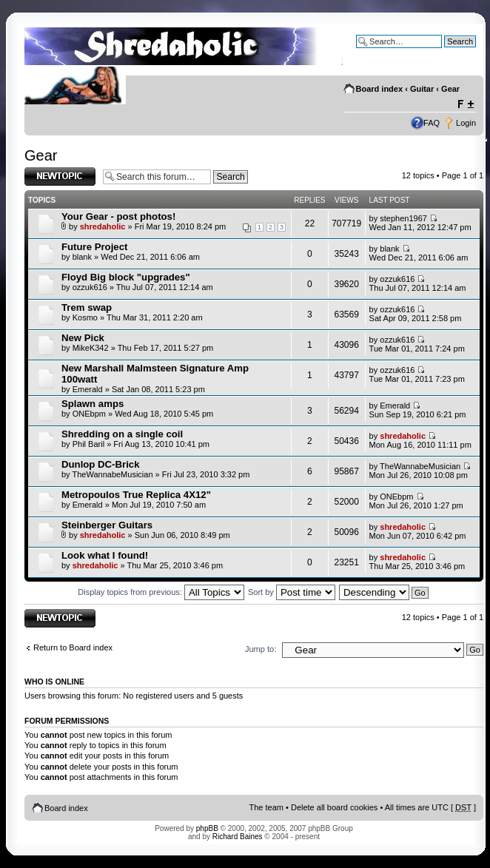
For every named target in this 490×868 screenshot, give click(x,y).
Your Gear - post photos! (118, 216)
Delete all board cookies (334, 807)
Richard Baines (238, 837)
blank (82, 257)
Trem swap (87, 307)
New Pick (83, 338)
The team (266, 807)
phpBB (207, 828)
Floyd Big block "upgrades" (126, 277)
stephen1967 (403, 218)
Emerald (88, 389)
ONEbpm (89, 414)
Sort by (292, 592)
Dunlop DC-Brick (101, 464)
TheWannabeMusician (112, 474)
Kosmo (85, 317)
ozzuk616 (90, 287)
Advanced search (444, 53)
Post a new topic (60, 176)
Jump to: (261, 649)
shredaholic (103, 226)
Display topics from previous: (161, 592)
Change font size (465, 104)
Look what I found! (105, 555)
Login (466, 123)
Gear (450, 89)
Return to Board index (73, 647)
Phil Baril (88, 444)
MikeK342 (91, 348)
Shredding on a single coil (122, 434)
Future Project (94, 247)
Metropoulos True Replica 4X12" (136, 495)
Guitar (422, 89)
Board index (380, 89)
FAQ (432, 123)
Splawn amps (93, 404)
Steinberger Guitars (107, 525)
